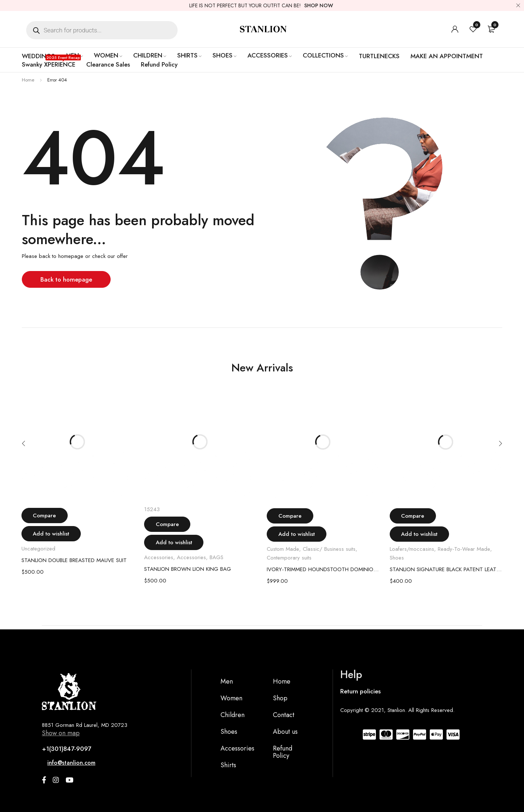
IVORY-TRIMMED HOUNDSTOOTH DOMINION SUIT (323, 569)
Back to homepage (67, 279)
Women (231, 698)
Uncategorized (38, 549)
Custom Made (283, 549)
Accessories (159, 557)
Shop (280, 698)
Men (227, 681)
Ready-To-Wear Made (464, 549)
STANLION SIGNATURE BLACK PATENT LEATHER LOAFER (446, 569)
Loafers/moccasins (412, 549)
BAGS (217, 557)
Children (233, 715)
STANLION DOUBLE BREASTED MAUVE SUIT (74, 560)
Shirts (228, 765)
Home (28, 80)
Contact (284, 715)
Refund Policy (283, 752)
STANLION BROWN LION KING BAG (188, 569)
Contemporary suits (289, 558)
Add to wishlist (55, 534)
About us (285, 732)
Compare (48, 516)
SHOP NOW (319, 5)
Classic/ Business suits (329, 549)
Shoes (397, 558)
